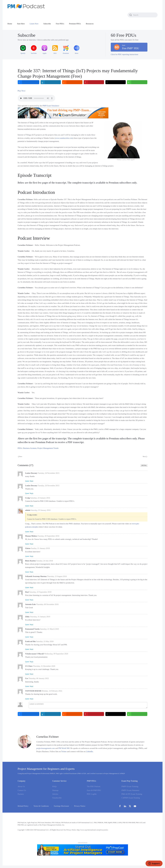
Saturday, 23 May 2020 (45, 641)
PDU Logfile (92, 794)
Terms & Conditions (41, 806)
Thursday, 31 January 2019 (40, 617)
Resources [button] (90, 24)
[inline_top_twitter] (116, 82)
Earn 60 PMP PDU (94, 790)
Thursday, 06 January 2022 (39, 678)
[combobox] (143, 15)
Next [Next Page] (145, 456)
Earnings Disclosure (61, 806)
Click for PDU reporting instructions (124, 54)
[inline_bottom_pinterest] (94, 714)
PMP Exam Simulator (51, 106)
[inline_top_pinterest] (94, 82)
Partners (21, 794)
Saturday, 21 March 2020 (49, 629)
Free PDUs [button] (60, 24)
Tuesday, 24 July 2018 (45, 561)
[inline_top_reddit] (72, 82)
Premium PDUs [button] (75, 24)
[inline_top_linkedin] (51, 82)
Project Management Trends (48, 448)
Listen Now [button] (34, 24)
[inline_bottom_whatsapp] (137, 714)
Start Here (21, 24)
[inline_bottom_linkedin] (51, 714)
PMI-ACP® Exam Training (132, 794)
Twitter (64, 751)
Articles (55, 794)
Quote (27, 481)
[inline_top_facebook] (28, 82)
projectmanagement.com (46, 748)
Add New (144, 465)
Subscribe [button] (47, 24)
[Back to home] (26, 6)
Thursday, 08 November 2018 (47, 604)
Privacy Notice (80, 806)
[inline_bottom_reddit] (72, 714)
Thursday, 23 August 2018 (57, 576)
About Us (21, 787)
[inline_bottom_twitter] (116, 714)
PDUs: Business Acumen (27, 448)
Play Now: (22, 91)
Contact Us (22, 790)
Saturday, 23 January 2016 (40, 498)
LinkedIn (89, 751)
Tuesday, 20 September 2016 (48, 536)
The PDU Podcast (94, 787)
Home (10, 24)
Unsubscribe (57, 798)
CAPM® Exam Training (131, 798)
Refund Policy (23, 806)
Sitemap (55, 790)
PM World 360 (64, 748)
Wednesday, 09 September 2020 (56, 654)
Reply (31, 481)
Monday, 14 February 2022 (52, 691)
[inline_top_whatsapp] (137, 82)
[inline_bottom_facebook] (28, 714)
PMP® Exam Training (130, 787)
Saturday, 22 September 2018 (40, 592)
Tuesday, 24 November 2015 (49, 473)
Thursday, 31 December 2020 (44, 666)
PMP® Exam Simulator (130, 790)
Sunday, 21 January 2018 (40, 548)
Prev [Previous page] (20, 456)
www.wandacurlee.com (64, 138)
